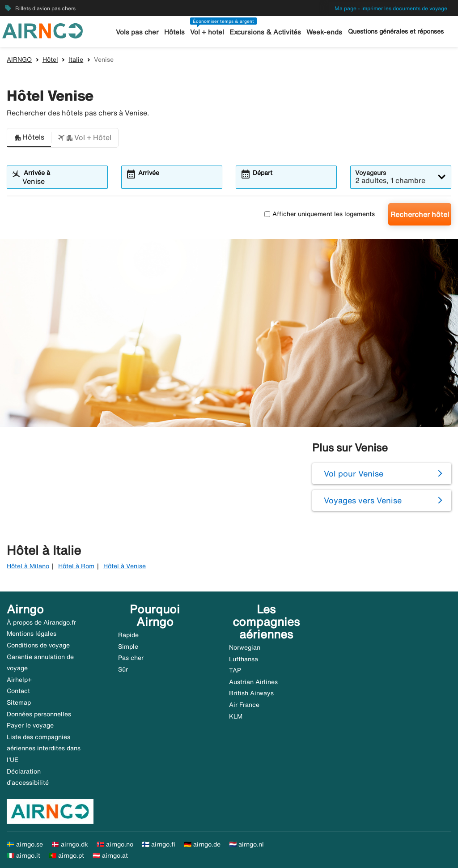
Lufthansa (244, 659)
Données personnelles (39, 714)
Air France (244, 705)
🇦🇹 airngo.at (110, 855)
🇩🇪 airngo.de (202, 844)
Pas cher (131, 658)
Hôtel (50, 60)
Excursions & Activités (265, 32)
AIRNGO (19, 60)
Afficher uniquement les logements (320, 214)
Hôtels (174, 32)
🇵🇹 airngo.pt (66, 855)
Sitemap (19, 702)
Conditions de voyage (38, 645)
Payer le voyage (30, 725)
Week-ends (324, 32)
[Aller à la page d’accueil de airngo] (42, 30)
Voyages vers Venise (363, 500)
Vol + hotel (207, 32)
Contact (18, 691)
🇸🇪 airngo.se (25, 844)
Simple (128, 647)
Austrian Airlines (253, 682)
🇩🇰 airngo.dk (70, 844)
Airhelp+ (19, 680)
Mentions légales (32, 634)
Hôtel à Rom (76, 566)
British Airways (251, 693)
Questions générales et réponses (396, 31)
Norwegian (245, 647)
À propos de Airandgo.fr (41, 622)
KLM (236, 716)
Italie (76, 60)
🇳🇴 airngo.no (115, 844)
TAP (235, 670)
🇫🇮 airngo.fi (159, 844)
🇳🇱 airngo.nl (246, 844)
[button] (29, 138)
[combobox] (63, 181)
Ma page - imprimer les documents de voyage (391, 8)
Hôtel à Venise (125, 566)
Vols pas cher (137, 32)
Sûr (123, 669)
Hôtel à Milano (28, 566)
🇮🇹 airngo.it (23, 855)
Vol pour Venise (354, 473)
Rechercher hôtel (420, 214)
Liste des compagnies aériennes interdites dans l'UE (44, 748)
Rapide (128, 635)
